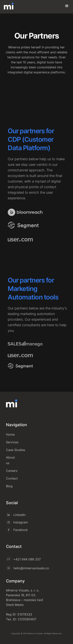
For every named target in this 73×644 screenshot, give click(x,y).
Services (12, 442)
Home (10, 434)
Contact (12, 478)
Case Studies (16, 450)
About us (10, 460)
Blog (9, 486)
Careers (12, 471)
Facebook (21, 530)
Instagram (21, 522)
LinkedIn (19, 515)
